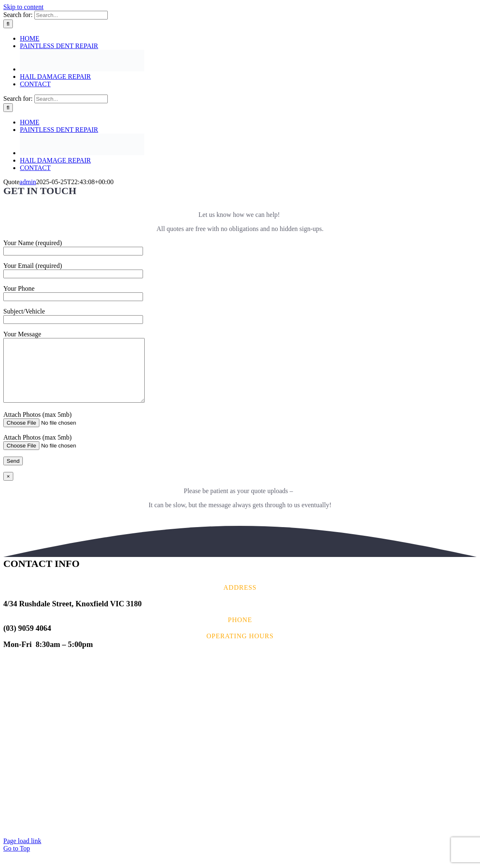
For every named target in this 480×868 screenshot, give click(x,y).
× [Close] (8, 489)
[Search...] (71, 15)
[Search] (8, 24)
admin (28, 182)
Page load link (22, 853)
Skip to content (23, 7)
